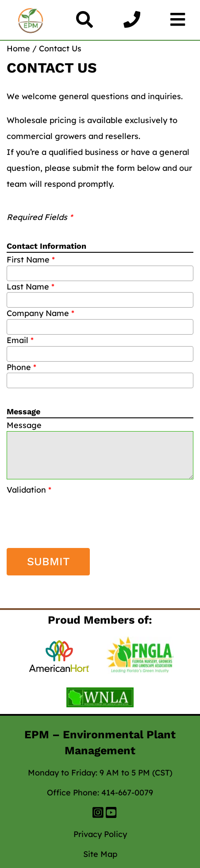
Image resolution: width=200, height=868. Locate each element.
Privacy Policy (100, 834)
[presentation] (58, 509)
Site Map (100, 854)
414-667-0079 (127, 793)
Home (18, 48)
